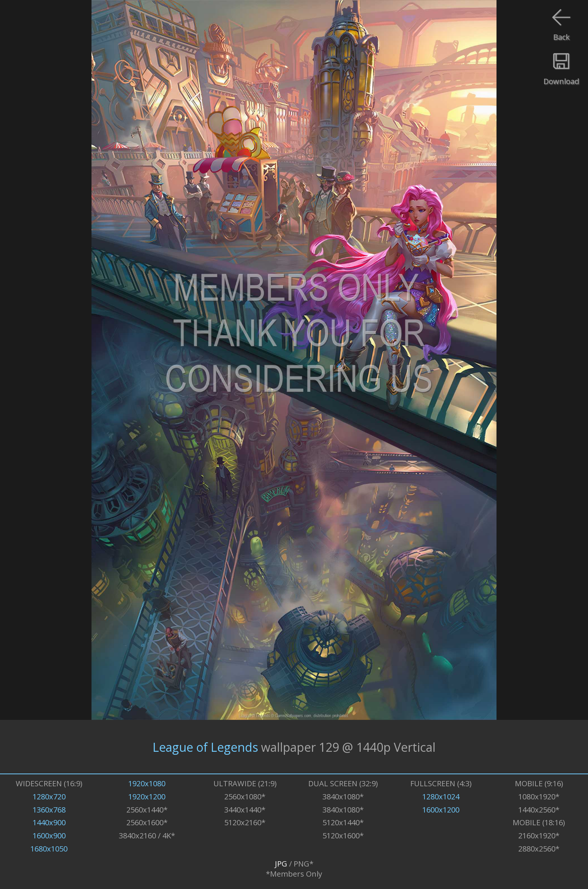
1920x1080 (147, 783)
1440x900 (49, 822)
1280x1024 (441, 797)
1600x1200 (441, 810)
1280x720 (49, 797)
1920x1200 (147, 797)
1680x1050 (49, 849)
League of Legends (205, 747)
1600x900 (49, 836)
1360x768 (49, 810)
